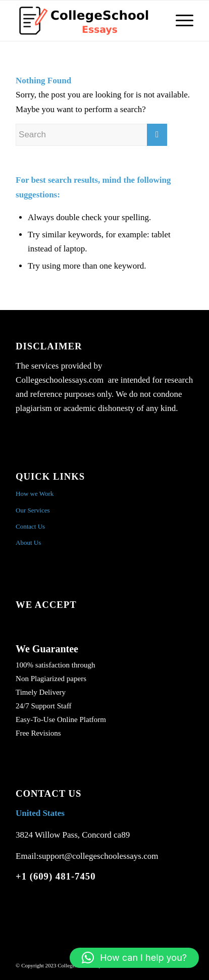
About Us (28, 543)
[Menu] (179, 21)
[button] (134, 958)
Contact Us (30, 526)
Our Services (33, 510)
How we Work (35, 494)
